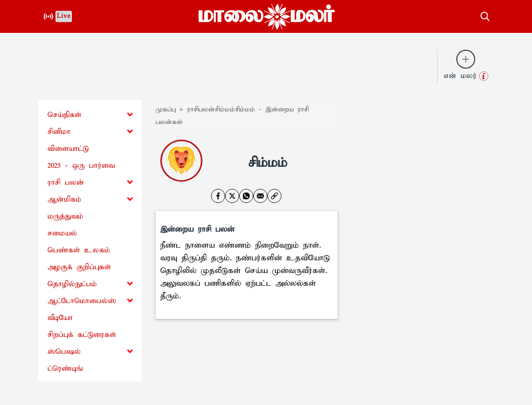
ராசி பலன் (66, 183)
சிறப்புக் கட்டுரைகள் (82, 335)
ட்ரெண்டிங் (65, 369)
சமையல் (62, 233)
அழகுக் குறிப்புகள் (79, 267)
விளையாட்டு (68, 149)
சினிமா (59, 132)
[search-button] (485, 15)
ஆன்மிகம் (64, 199)
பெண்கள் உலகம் (79, 250)
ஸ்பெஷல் (64, 352)
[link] (274, 196)
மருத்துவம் (65, 216)
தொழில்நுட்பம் (72, 284)
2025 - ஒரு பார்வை (81, 166)
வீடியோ (60, 318)
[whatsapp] (246, 196)
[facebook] (218, 196)
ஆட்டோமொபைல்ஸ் (82, 301)
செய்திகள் (64, 115)
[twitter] (232, 196)
